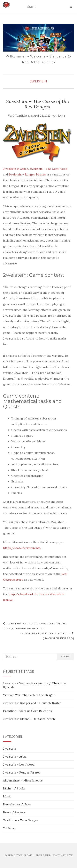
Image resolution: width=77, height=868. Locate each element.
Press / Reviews (14, 812)
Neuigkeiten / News (17, 804)
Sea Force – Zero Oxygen (21, 820)
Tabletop (9, 828)
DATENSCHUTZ (63, 855)
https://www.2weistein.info (22, 548)
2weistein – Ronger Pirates (27, 174)
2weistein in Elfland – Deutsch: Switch (29, 719)
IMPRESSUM (44, 855)
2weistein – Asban (15, 757)
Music (7, 796)
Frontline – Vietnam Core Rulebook (28, 711)
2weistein (38, 81)
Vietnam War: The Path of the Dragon (29, 695)
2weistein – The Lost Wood (48, 169)
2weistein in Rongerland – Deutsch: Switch (32, 703)
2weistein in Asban (16, 169)
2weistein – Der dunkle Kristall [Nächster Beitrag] (47, 636)
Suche (65, 656)
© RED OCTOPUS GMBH (19, 855)
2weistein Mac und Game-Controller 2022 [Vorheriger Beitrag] (35, 626)
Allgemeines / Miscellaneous (23, 780)
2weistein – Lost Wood (19, 765)
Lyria (61, 116)
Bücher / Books (14, 788)
